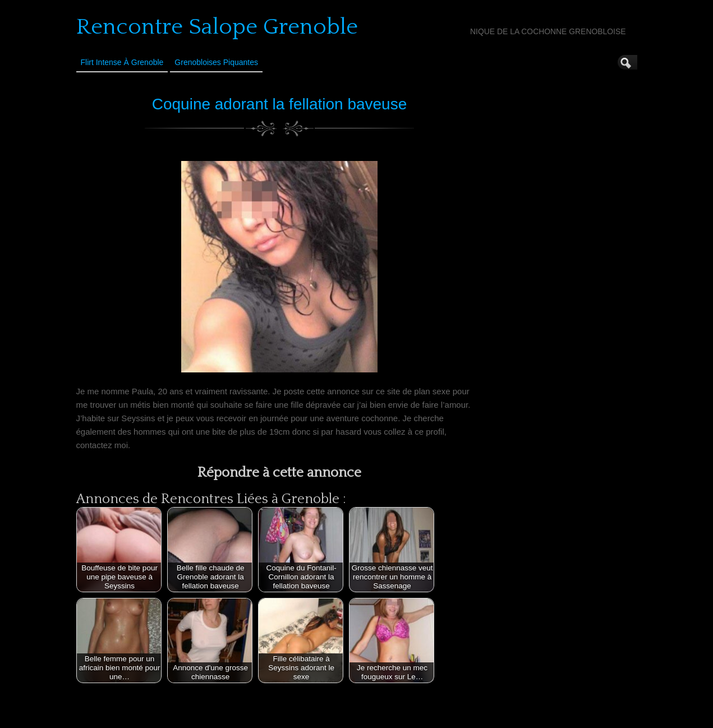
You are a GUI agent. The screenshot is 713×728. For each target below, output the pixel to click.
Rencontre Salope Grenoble (217, 27)
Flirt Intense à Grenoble (122, 62)
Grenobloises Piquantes (216, 62)
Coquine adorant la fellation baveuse (280, 104)
